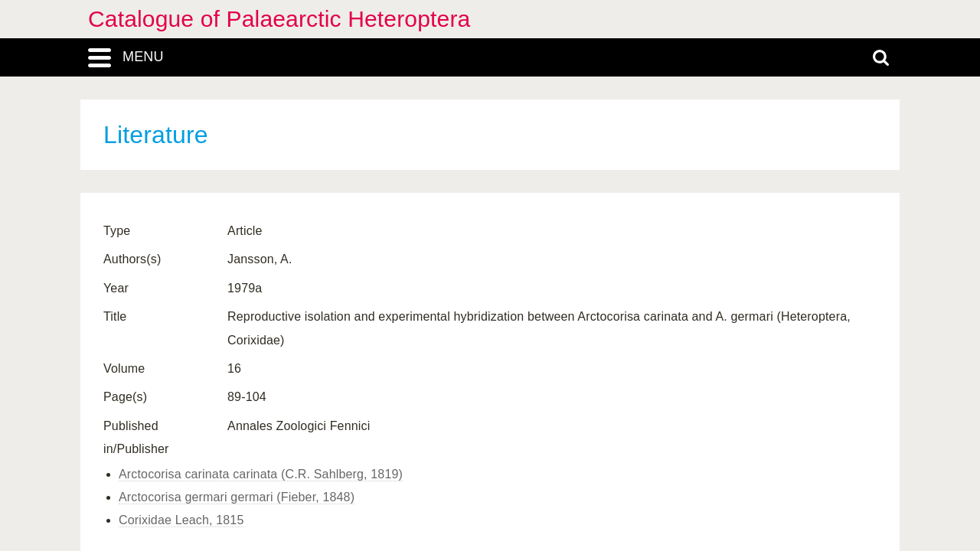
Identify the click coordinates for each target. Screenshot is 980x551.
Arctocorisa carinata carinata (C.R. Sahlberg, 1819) (261, 474)
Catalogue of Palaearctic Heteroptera (279, 19)
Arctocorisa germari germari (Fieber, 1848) (237, 497)
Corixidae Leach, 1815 (181, 520)
